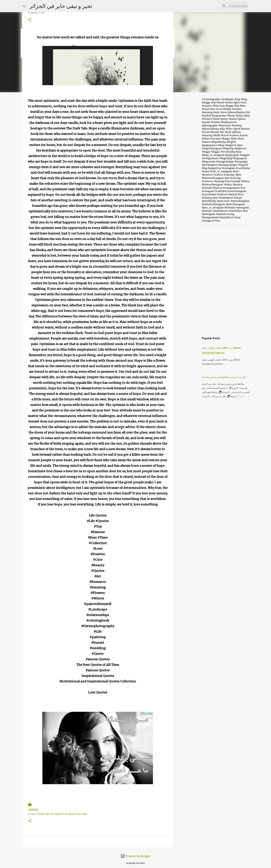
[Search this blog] (230, 6)
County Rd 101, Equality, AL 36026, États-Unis (62, 814)
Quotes (33, 810)
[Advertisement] (191, 149)
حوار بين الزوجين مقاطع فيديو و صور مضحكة (224, 377)
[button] (30, 20)
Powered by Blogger (135, 856)
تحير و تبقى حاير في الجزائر (61, 6)
